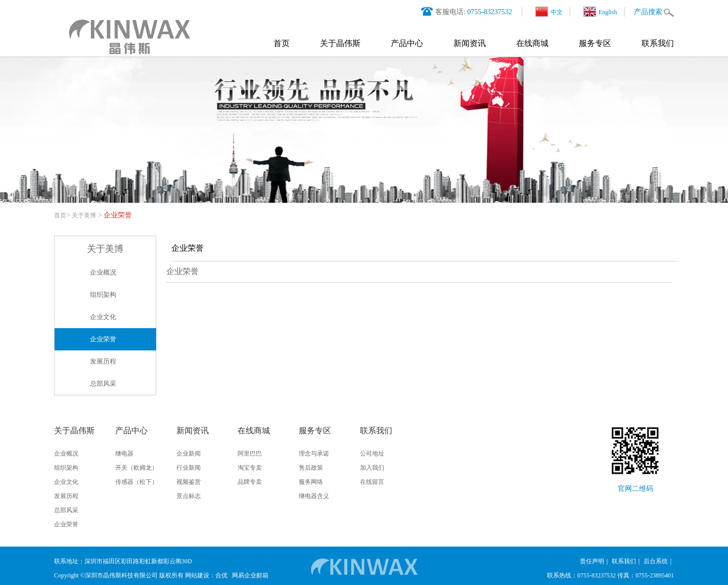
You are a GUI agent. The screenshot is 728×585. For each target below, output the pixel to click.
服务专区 (595, 43)
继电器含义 (314, 496)
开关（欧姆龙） (136, 468)
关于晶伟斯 (340, 43)
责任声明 (592, 561)
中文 (549, 12)
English (600, 12)
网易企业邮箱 (250, 575)
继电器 (124, 454)
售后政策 (311, 468)
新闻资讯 (470, 43)
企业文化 (103, 317)
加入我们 (372, 468)
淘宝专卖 (250, 468)
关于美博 (84, 215)
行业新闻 (189, 468)
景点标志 (189, 496)
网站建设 (197, 575)
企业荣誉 (103, 339)
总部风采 (103, 384)
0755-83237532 (490, 12)
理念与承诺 (314, 454)
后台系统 (656, 561)
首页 (282, 43)
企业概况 (103, 272)
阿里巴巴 (250, 454)
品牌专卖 (250, 482)
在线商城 (532, 43)
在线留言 (372, 482)
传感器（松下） (136, 482)
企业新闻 (189, 454)
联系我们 (658, 43)
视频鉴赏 (189, 482)
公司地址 (372, 454)
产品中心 (407, 43)
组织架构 (103, 295)
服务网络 (311, 482)
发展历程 (103, 361)
